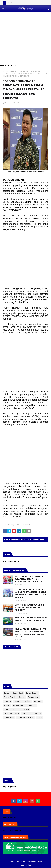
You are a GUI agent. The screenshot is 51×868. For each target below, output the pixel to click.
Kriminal (7, 705)
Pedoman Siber (26, 865)
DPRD (18, 525)
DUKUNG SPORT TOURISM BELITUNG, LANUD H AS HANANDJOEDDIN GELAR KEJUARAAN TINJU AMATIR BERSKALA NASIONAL (31, 593)
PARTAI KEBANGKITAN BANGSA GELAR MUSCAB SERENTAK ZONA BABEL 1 (31, 619)
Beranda (6, 72)
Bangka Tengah (10, 697)
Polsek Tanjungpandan (26, 717)
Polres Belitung (35, 713)
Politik (24, 713)
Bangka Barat (18, 693)
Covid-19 (7, 701)
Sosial (40, 717)
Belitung (11, 525)
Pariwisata (32, 705)
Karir (40, 862)
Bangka (7, 693)
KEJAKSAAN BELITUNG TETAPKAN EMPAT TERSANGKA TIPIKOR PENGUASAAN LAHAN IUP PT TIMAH (30, 579)
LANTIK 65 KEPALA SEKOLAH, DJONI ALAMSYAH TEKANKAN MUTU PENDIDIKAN (30, 607)
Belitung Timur (33, 697)
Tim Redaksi (21, 862)
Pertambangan (23, 709)
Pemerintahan (16, 72)
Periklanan (32, 862)
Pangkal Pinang (19, 705)
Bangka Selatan (32, 693)
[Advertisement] (26, 37)
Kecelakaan (27, 701)
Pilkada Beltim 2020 (11, 713)
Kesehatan (38, 701)
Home (11, 862)
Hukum (17, 701)
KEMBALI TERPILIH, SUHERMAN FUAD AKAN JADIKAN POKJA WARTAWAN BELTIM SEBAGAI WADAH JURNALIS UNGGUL (31, 633)
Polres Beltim (9, 717)
